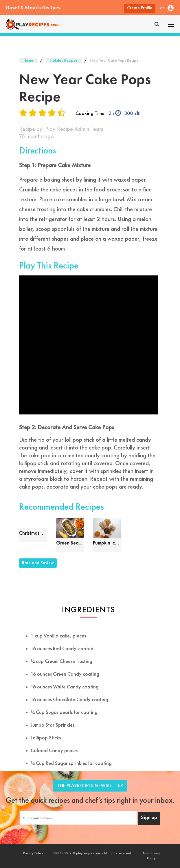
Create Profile (140, 8)
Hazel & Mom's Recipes (33, 8)
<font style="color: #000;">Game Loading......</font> (89, 345)
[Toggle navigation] (171, 24)
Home (29, 61)
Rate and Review (38, 563)
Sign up (149, 818)
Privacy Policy (33, 853)
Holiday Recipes (64, 61)
